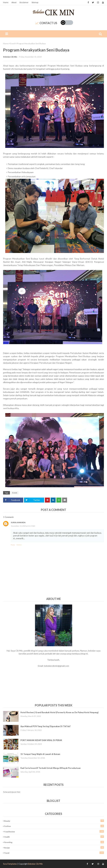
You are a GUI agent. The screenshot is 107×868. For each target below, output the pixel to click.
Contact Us (46, 23)
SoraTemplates (10, 864)
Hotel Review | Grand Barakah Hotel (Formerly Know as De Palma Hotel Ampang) (59, 712)
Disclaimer (24, 2)
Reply (13, 545)
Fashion (54, 826)
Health (54, 837)
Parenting (54, 842)
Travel (54, 853)
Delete (19, 545)
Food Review (54, 831)
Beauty (54, 821)
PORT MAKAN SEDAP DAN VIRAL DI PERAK (41, 740)
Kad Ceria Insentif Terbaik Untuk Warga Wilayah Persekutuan (51, 768)
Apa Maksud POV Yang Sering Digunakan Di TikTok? (46, 726)
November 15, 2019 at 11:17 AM (23, 526)
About (14, 2)
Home (6, 2)
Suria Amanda (18, 522)
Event (13, 44)
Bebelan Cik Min (10, 57)
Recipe (54, 848)
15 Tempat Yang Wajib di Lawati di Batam (40, 754)
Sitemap (35, 2)
